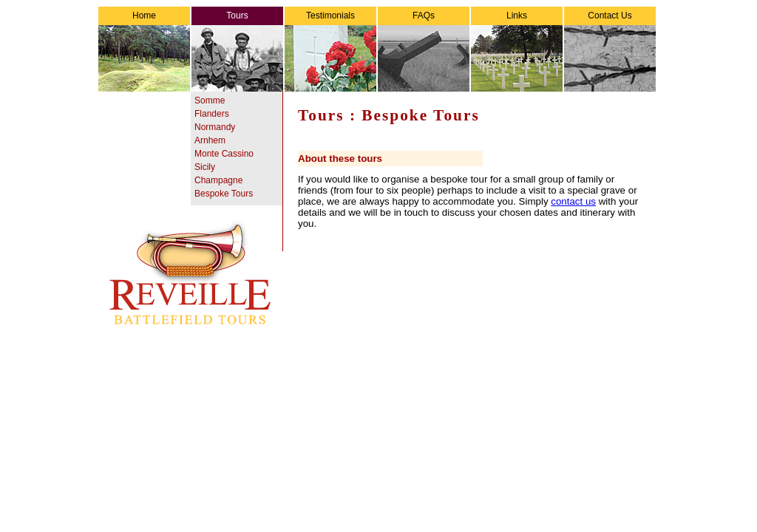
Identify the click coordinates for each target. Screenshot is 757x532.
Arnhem (210, 140)
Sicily (205, 167)
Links (517, 16)
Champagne (218, 180)
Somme (210, 100)
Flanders (212, 114)
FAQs (424, 16)
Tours (237, 16)
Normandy (215, 127)
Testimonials (330, 16)
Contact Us (610, 16)
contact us (573, 201)
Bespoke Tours (224, 194)
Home (144, 16)
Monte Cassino (224, 154)
